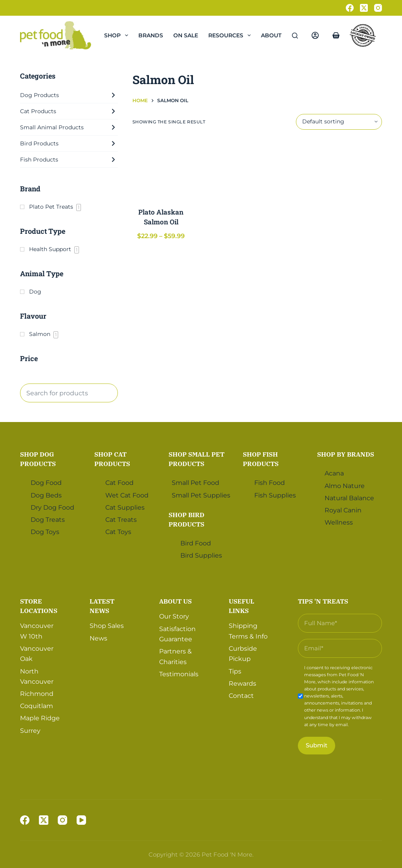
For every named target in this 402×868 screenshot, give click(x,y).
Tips (235, 671)
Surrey (30, 731)
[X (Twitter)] (364, 8)
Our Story (174, 616)
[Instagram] (378, 8)
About (276, 35)
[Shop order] (339, 122)
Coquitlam (37, 706)
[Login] (315, 35)
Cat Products (69, 111)
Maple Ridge (40, 718)
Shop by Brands (346, 454)
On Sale (186, 35)
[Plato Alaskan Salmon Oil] (161, 168)
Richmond (37, 694)
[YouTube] (81, 820)
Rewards (242, 684)
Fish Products (69, 160)
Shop (118, 35)
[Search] (295, 36)
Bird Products (69, 143)
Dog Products (69, 95)
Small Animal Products (69, 127)
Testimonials (179, 674)
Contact (241, 696)
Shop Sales (107, 626)
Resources (231, 35)
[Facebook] (350, 8)
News (98, 638)
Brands (151, 35)
